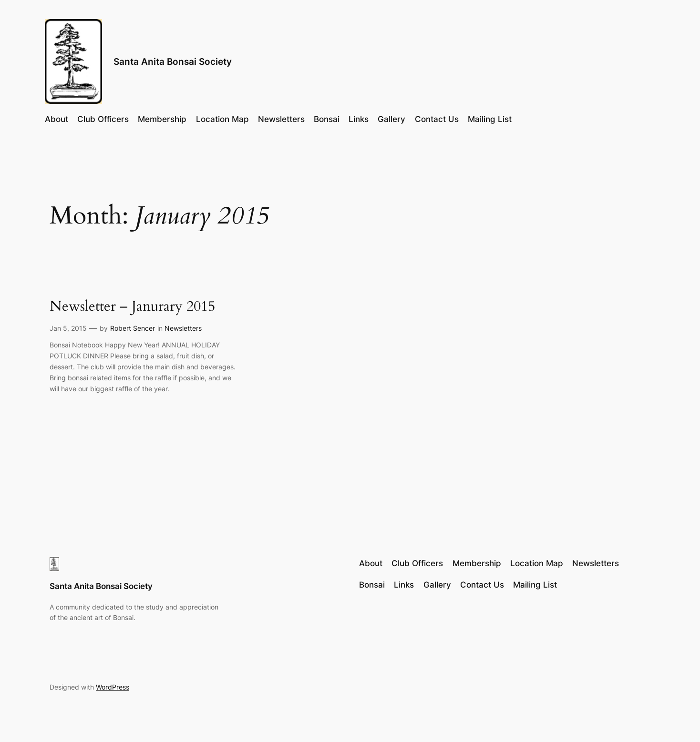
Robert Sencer (133, 328)
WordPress (113, 687)
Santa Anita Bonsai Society (173, 61)
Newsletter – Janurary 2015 (132, 307)
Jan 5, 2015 (68, 328)
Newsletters (183, 328)
